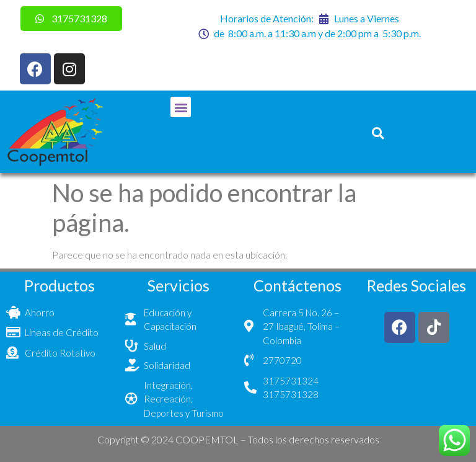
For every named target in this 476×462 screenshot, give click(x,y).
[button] (181, 107)
